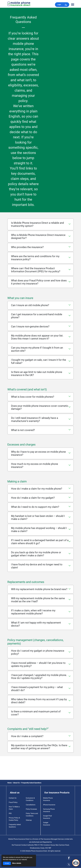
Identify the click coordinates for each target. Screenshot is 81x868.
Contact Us (13, 798)
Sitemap (29, 820)
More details (17, 863)
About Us (16, 783)
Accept (7, 863)
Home (10, 783)
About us (15, 793)
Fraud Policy (13, 802)
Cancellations (31, 805)
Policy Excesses (31, 809)
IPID (10, 813)
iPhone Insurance (49, 805)
